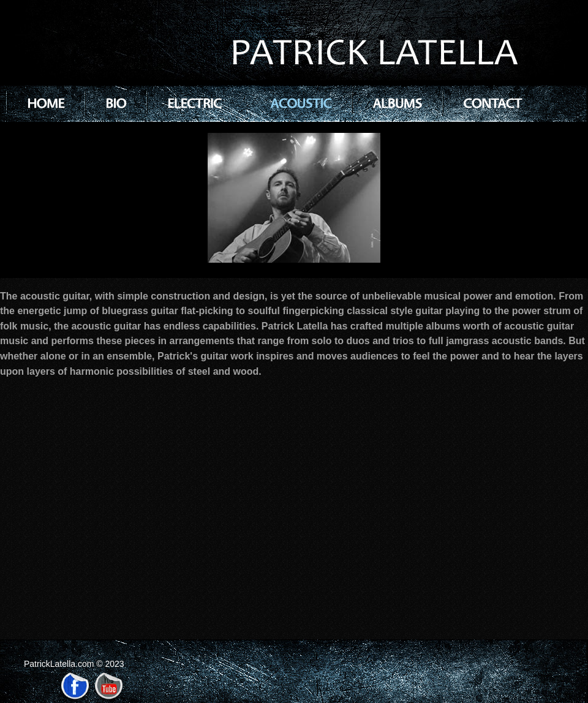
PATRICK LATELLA (372, 55)
